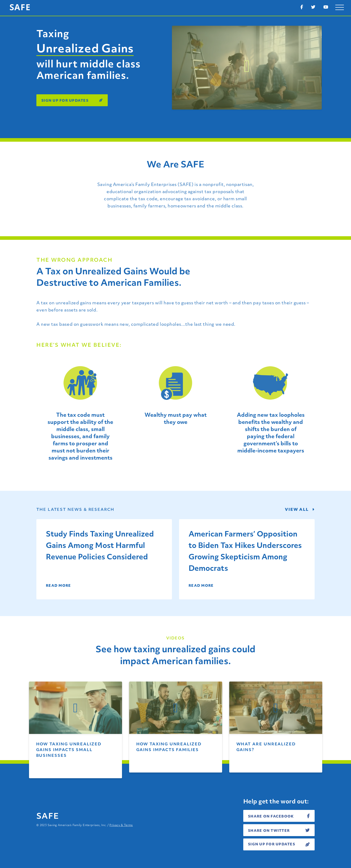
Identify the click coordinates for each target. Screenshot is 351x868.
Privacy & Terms (121, 825)
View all (300, 510)
